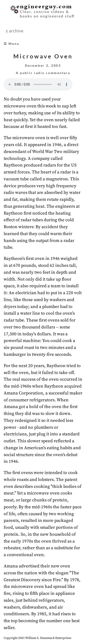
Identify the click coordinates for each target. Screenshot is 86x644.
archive (16, 31)
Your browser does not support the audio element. (38, 84)
